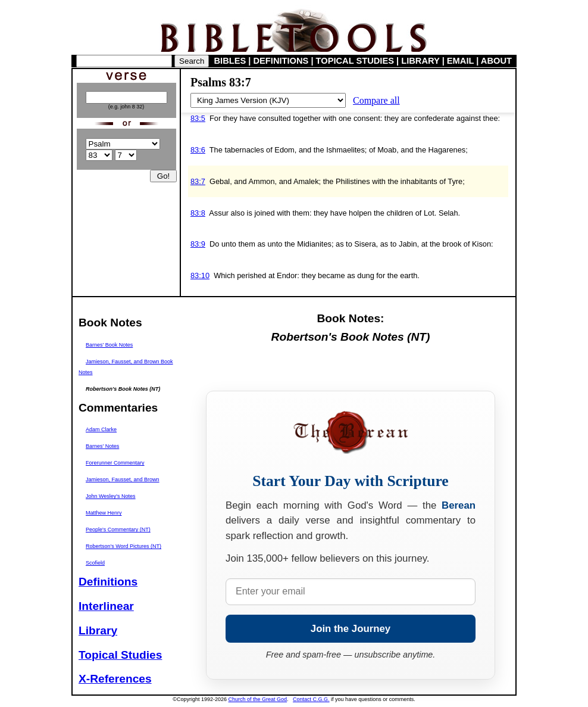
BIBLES (230, 61)
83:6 (198, 150)
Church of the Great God (258, 699)
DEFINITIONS (281, 61)
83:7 (198, 181)
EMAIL (460, 61)
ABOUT (496, 61)
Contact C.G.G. (311, 699)
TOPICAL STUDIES (355, 61)
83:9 (198, 244)
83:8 (198, 213)
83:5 (198, 118)
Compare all (376, 100)
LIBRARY (420, 61)
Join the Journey (351, 629)
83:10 (200, 275)
